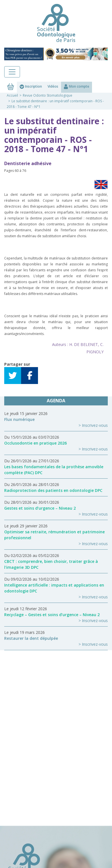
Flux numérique (19, 419)
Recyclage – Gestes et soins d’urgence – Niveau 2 (52, 615)
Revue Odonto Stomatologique (48, 95)
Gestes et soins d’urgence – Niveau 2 (40, 508)
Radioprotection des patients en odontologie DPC (53, 490)
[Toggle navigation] (12, 72)
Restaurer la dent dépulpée (31, 638)
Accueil (12, 95)
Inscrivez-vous (95, 425)
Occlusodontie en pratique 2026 (35, 443)
